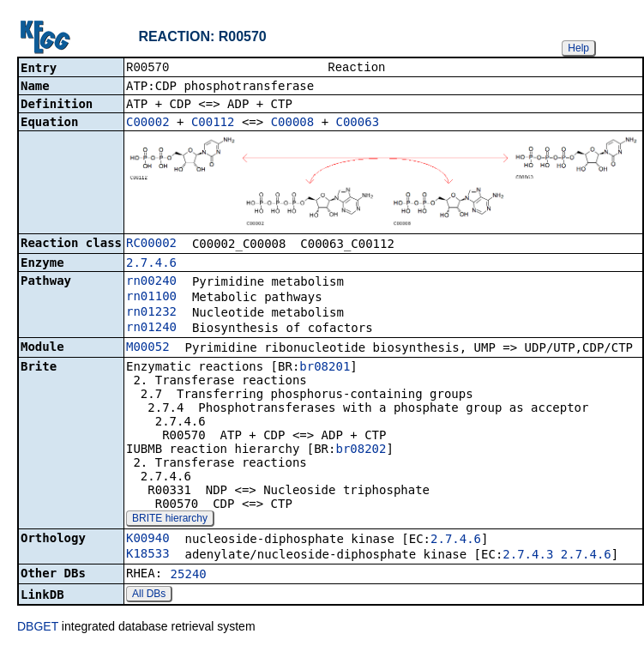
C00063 (358, 124)
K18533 (148, 555)
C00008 (293, 124)
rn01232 (151, 313)
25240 (189, 576)
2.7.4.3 (528, 556)
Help (578, 48)
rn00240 (151, 282)
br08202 (361, 450)
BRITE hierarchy (170, 520)
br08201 (325, 368)
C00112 (213, 124)
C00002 (148, 124)
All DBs (149, 595)
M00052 (148, 348)
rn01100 (151, 298)
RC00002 (151, 244)
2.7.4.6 (151, 264)
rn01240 (151, 329)
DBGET (38, 628)
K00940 (148, 540)
